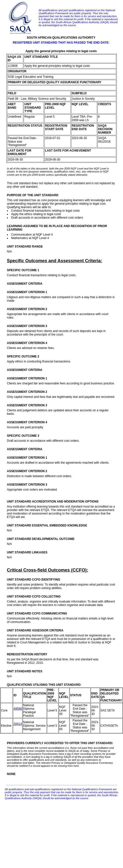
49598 (18, 709)
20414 (18, 724)
